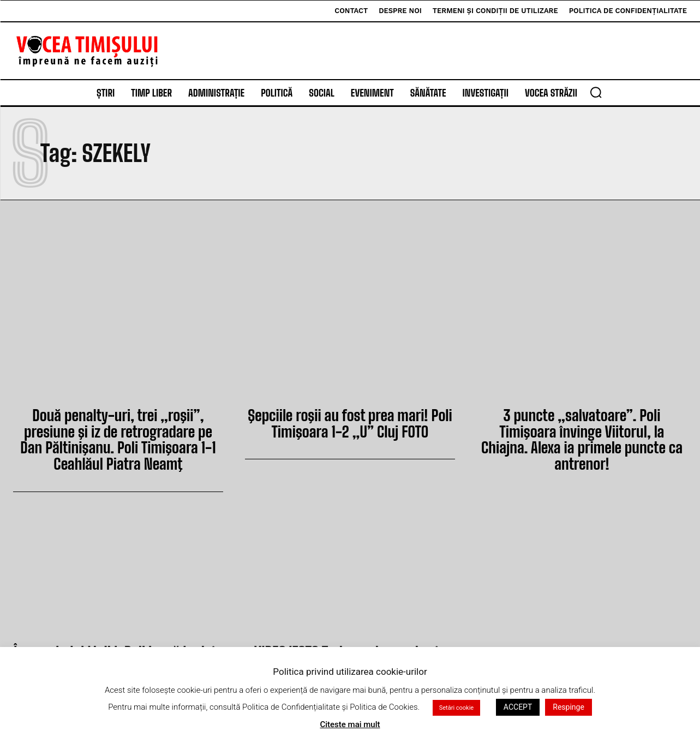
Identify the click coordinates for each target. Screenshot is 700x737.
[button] (596, 92)
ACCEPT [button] (518, 707)
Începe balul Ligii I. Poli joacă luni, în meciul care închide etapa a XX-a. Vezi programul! (118, 644)
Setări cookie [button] (456, 708)
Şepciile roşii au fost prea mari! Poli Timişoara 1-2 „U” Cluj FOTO (350, 421)
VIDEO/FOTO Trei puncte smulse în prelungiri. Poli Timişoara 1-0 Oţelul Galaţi (350, 644)
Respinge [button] (569, 707)
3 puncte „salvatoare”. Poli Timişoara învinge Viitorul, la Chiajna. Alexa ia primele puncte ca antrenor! (582, 429)
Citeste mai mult (350, 724)
